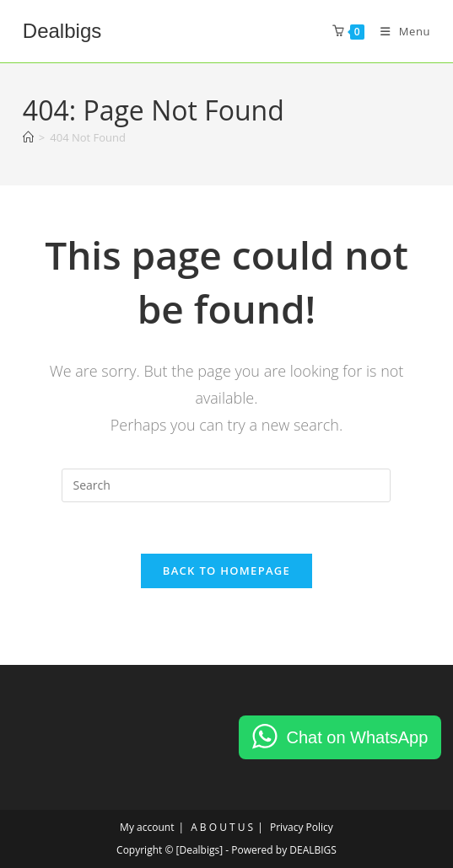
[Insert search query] (226, 485)
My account (147, 827)
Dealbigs (62, 31)
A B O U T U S (222, 827)
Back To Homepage (227, 571)
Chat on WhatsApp (357, 737)
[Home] (28, 137)
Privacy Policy (302, 827)
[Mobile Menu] (399, 31)
